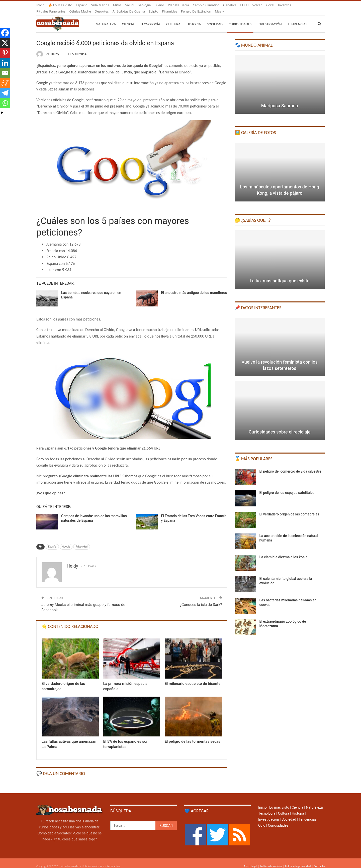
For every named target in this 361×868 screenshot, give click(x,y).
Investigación (269, 18)
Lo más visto (279, 801)
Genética (230, 5)
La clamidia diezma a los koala (284, 551)
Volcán (257, 5)
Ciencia (128, 18)
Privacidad (82, 541)
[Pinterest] (5, 53)
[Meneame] (5, 83)
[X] (5, 43)
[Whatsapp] (5, 103)
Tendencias (307, 813)
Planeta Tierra (178, 5)
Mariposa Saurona (280, 100)
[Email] (5, 73)
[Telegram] (5, 93)
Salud (130, 5)
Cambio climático (206, 5)
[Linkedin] (5, 63)
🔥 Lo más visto (60, 5)
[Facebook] (5, 33)
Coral (270, 5)
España (52, 541)
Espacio (82, 5)
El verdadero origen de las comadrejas (289, 508)
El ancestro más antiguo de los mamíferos (194, 287)
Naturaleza (106, 18)
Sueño (159, 5)
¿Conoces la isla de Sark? (201, 599)
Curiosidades (240, 18)
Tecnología (150, 18)
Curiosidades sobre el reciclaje (280, 426)
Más (283, 5)
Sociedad (215, 18)
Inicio (40, 5)
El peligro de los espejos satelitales (287, 487)
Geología (144, 5)
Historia (194, 18)
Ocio (262, 819)
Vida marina (100, 5)
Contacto (319, 860)
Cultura (173, 18)
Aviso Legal (250, 860)
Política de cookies (271, 860)
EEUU (244, 5)
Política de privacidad (298, 860)
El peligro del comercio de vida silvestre (290, 465)
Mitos (117, 5)
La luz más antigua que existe (280, 275)
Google (66, 541)
